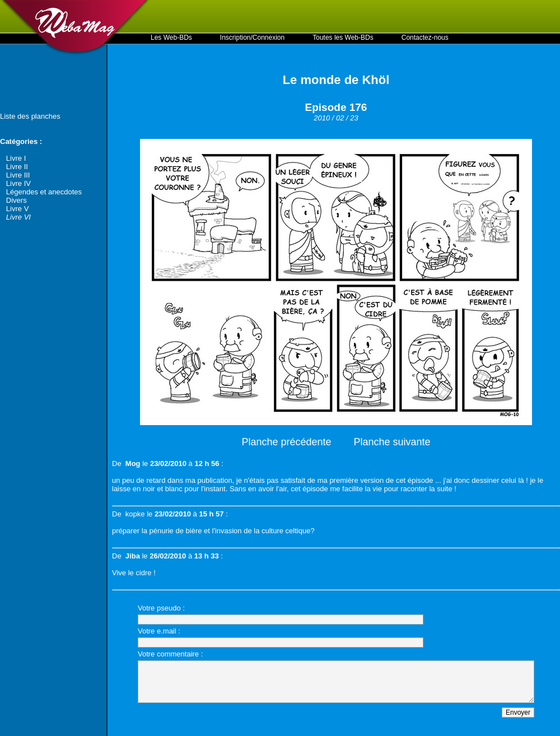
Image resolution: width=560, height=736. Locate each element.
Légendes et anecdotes (44, 192)
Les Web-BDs (171, 38)
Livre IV (18, 183)
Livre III (18, 175)
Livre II (17, 167)
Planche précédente (286, 442)
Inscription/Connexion (252, 38)
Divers (17, 200)
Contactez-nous (425, 38)
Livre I (16, 158)
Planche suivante (392, 442)
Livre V (17, 209)
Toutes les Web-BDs (343, 38)
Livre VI (18, 217)
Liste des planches (30, 116)
